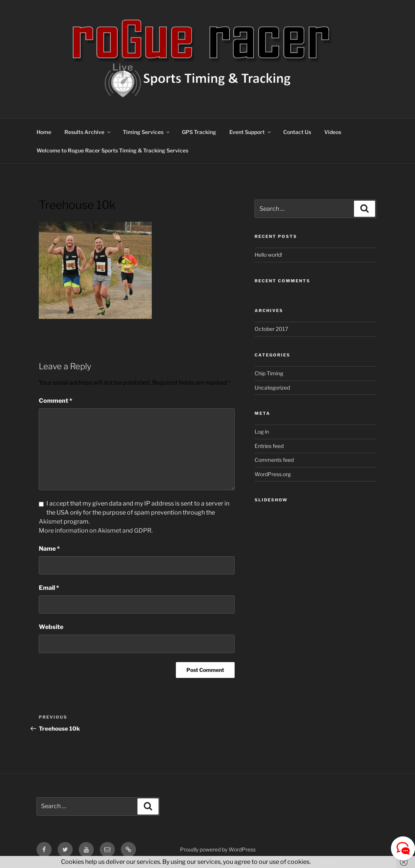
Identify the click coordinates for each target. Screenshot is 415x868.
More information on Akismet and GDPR (95, 531)
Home (44, 132)
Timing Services (147, 132)
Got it (327, 862)
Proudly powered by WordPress (218, 849)
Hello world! (268, 255)
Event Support (251, 132)
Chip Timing (269, 373)
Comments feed (274, 460)
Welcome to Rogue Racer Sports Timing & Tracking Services (112, 150)
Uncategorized (272, 388)
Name (49, 549)
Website (51, 627)
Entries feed (269, 446)
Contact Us (297, 132)
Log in (262, 432)
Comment (56, 401)
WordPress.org (273, 474)
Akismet (51, 522)
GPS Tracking (199, 132)
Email (49, 588)
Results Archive (88, 132)
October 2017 (271, 329)
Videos (333, 132)
